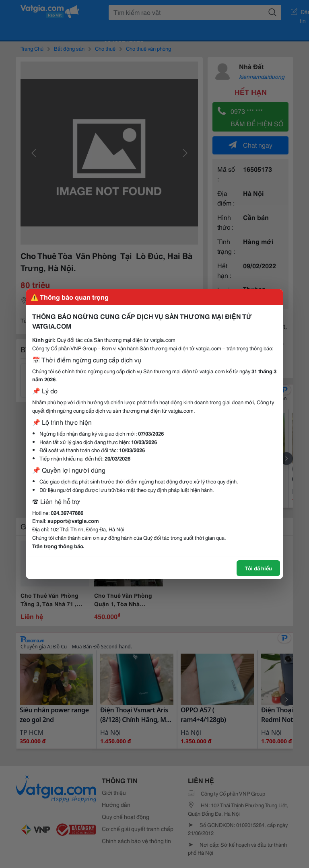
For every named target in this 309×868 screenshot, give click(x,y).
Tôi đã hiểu (258, 568)
